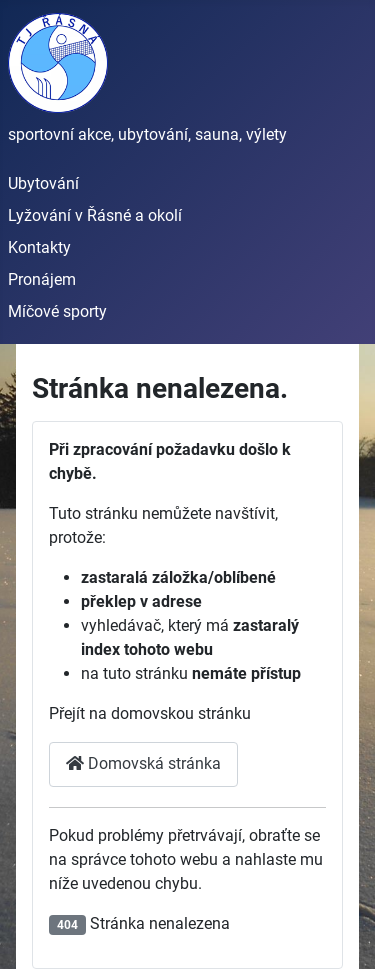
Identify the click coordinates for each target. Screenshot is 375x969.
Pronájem (42, 279)
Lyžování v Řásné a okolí (95, 215)
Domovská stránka (143, 763)
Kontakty (39, 247)
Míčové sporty (57, 311)
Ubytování (43, 183)
